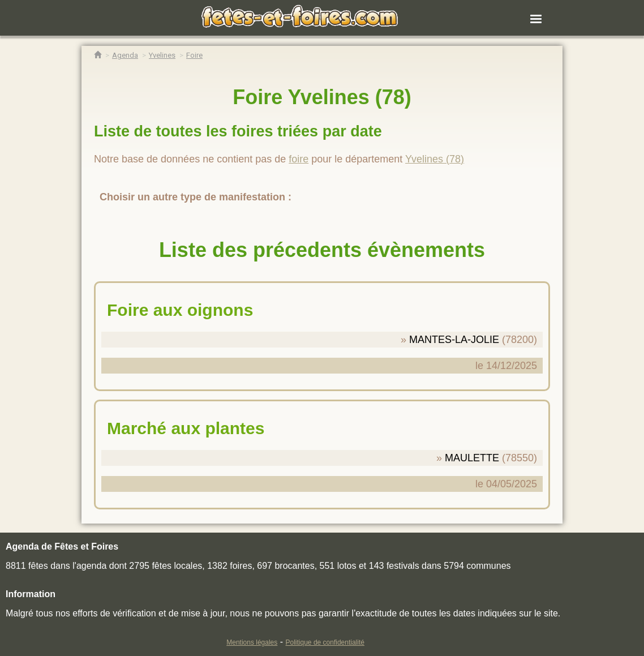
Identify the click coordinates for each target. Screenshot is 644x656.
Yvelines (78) (435, 159)
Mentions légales (252, 642)
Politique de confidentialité (325, 642)
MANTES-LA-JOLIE (454, 340)
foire (299, 159)
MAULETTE (472, 458)
